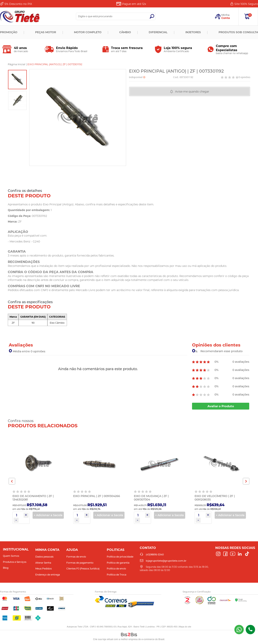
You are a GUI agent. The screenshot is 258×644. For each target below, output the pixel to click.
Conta (226, 18)
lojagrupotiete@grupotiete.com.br (166, 561)
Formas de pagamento (80, 563)
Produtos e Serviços (15, 562)
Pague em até (134, 4)
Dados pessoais (44, 557)
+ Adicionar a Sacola (48, 515)
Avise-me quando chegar (192, 92)
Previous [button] (12, 481)
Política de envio (116, 569)
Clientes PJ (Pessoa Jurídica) (83, 569)
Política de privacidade (120, 557)
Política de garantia (118, 563)
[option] (17, 80)
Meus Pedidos (44, 569)
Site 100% (246, 4)
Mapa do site (185, 627)
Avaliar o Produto (221, 406)
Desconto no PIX (18, 4)
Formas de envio (76, 557)
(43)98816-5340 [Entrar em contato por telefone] (250, 630)
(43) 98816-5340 (239, 630)
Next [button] (246, 481)
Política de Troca (117, 575)
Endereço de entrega (48, 575)
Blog (6, 568)
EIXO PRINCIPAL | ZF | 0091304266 (97, 496)
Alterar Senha (43, 563)
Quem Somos (11, 556)
